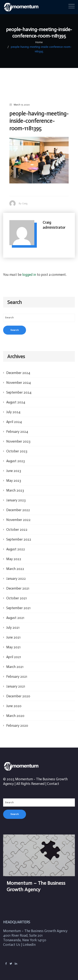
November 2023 (18, 437)
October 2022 (17, 525)
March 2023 (15, 486)
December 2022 (18, 505)
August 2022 (16, 545)
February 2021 (17, 672)
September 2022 (19, 535)
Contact (53, 779)
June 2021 (13, 633)
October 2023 (17, 447)
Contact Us (12, 940)
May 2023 (14, 476)
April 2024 (14, 417)
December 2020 (18, 691)
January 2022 (16, 574)
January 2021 (16, 682)
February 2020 (17, 721)
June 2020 (14, 701)
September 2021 (18, 603)
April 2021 (14, 652)
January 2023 (16, 496)
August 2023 (15, 456)
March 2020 (15, 711)
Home (39, 42)
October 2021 (17, 594)
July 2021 (13, 623)
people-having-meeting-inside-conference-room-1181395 (41, 47)
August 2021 (15, 613)
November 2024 (19, 378)
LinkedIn (29, 940)
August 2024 (16, 398)
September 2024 (19, 388)
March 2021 (15, 662)
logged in (29, 270)
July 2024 (13, 407)
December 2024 (18, 368)
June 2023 (14, 466)
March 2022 (15, 564)
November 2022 (18, 515)
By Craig (23, 199)
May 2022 (14, 554)
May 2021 (13, 642)
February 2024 (17, 427)
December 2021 (18, 584)
